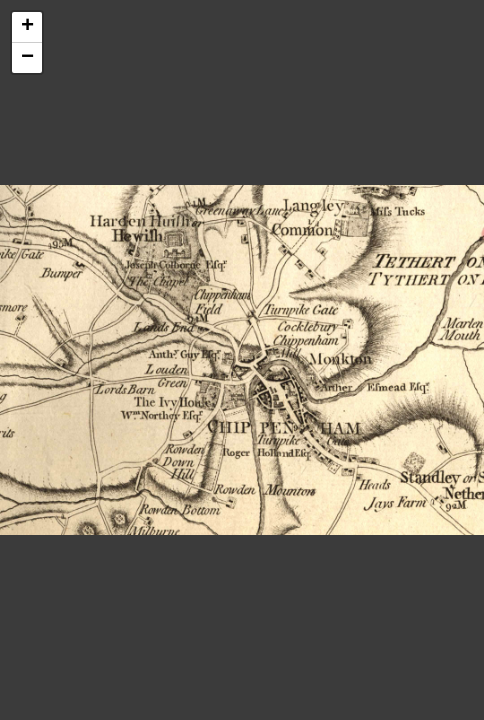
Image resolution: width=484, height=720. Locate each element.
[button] (27, 27)
